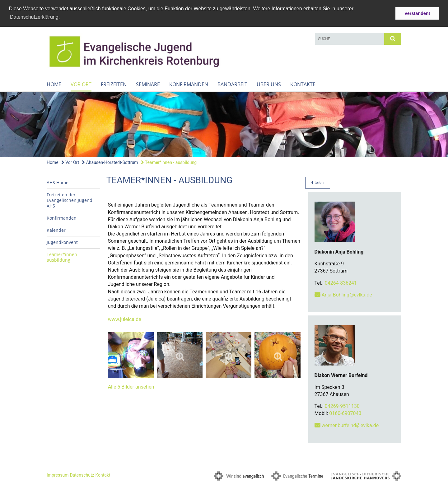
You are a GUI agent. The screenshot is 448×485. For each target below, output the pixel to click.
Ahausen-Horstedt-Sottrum (110, 162)
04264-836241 (341, 283)
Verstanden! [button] (417, 13)
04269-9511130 (342, 406)
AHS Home (58, 182)
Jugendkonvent (62, 242)
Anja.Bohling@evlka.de (347, 294)
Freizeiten (114, 84)
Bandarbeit (232, 84)
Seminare (148, 84)
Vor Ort (81, 84)
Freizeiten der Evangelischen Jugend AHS (70, 200)
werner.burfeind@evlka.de (350, 425)
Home (54, 84)
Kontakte (303, 84)
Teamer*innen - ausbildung (169, 162)
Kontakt (103, 475)
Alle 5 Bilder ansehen (131, 387)
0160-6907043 (345, 413)
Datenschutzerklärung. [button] (35, 17)
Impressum (58, 475)
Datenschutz (82, 475)
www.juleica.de (125, 319)
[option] (224, 124)
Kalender (56, 230)
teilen (317, 182)
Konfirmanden (189, 84)
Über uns (269, 84)
